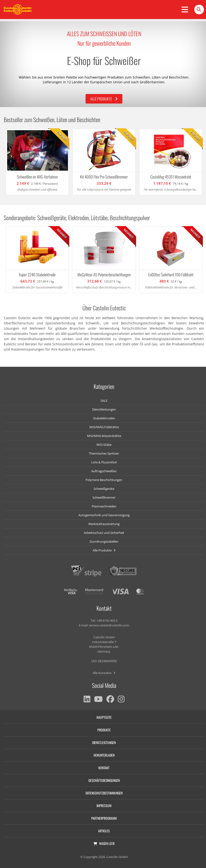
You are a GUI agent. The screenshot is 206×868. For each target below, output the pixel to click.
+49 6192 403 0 (107, 620)
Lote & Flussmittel (104, 462)
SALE (104, 401)
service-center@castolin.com (109, 625)
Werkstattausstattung (104, 524)
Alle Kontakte (104, 673)
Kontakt (104, 768)
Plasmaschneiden (104, 506)
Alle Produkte (104, 99)
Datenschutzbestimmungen (104, 793)
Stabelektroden (104, 418)
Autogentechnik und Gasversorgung (104, 515)
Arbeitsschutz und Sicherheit (104, 533)
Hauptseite (104, 717)
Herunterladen (104, 755)
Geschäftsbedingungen (104, 780)
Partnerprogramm (104, 818)
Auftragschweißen (104, 471)
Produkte (104, 730)
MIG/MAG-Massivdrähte (104, 436)
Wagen (104, 843)
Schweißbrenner (104, 497)
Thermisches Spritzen (104, 453)
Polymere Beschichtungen (104, 480)
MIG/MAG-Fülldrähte (104, 427)
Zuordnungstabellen (104, 541)
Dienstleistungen (104, 409)
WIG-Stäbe (104, 445)
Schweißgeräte (104, 489)
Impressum (104, 806)
